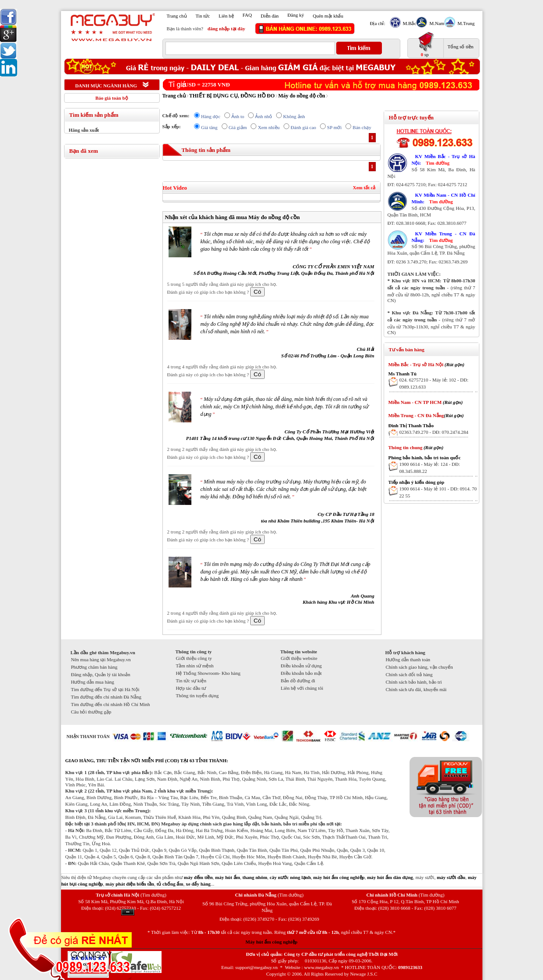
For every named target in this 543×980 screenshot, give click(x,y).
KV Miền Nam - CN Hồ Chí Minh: (444, 198)
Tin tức (203, 16)
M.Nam (436, 23)
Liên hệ (226, 16)
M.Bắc (409, 23)
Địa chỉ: (378, 23)
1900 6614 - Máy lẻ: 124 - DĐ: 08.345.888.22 (430, 468)
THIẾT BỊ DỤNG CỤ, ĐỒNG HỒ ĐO (232, 96)
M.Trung (465, 23)
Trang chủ (177, 16)
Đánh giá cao (303, 127)
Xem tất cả (364, 187)
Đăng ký (296, 15)
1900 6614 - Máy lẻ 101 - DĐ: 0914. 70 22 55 (438, 492)
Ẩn (128, 912)
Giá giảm (238, 127)
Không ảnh (294, 116)
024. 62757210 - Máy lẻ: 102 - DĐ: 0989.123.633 (434, 383)
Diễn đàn (270, 16)
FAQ (247, 15)
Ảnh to (238, 116)
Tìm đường (438, 163)
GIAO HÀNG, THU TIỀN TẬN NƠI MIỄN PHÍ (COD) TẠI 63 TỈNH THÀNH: (147, 760)
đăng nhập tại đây (227, 29)
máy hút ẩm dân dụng (390, 877)
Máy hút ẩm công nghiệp (271, 942)
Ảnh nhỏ (264, 116)
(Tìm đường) (153, 895)
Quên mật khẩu (328, 16)
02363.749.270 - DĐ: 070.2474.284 (434, 432)
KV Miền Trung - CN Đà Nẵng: (444, 237)
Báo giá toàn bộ (112, 98)
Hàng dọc (211, 116)
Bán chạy (362, 127)
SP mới (334, 127)
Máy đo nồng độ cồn (302, 96)
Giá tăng (209, 127)
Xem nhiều (269, 127)
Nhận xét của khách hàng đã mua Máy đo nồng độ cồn (232, 217)
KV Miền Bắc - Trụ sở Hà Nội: (444, 160)
